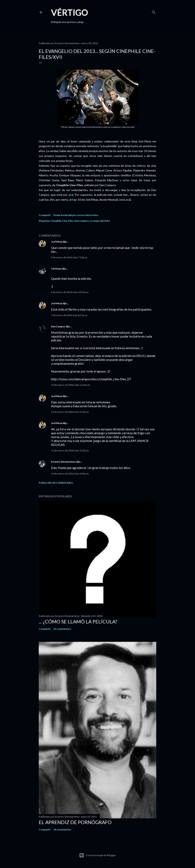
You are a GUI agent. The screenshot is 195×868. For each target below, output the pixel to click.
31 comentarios (62, 629)
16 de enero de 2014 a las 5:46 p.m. (70, 474)
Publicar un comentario (56, 483)
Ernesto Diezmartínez (63, 462)
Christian (56, 269)
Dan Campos (82, 221)
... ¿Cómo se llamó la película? (78, 621)
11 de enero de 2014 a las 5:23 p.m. (70, 450)
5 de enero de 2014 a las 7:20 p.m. (69, 257)
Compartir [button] (45, 215)
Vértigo (70, 12)
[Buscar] (154, 11)
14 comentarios (62, 829)
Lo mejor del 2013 (100, 221)
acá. (71, 195)
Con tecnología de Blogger (98, 855)
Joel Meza (57, 242)
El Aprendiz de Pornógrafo (75, 822)
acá (128, 200)
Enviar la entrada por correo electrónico (76, 215)
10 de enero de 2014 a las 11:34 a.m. (71, 385)
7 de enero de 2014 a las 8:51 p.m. (69, 315)
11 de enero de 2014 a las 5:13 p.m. (70, 412)
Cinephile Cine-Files (62, 221)
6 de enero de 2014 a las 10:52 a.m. (70, 292)
